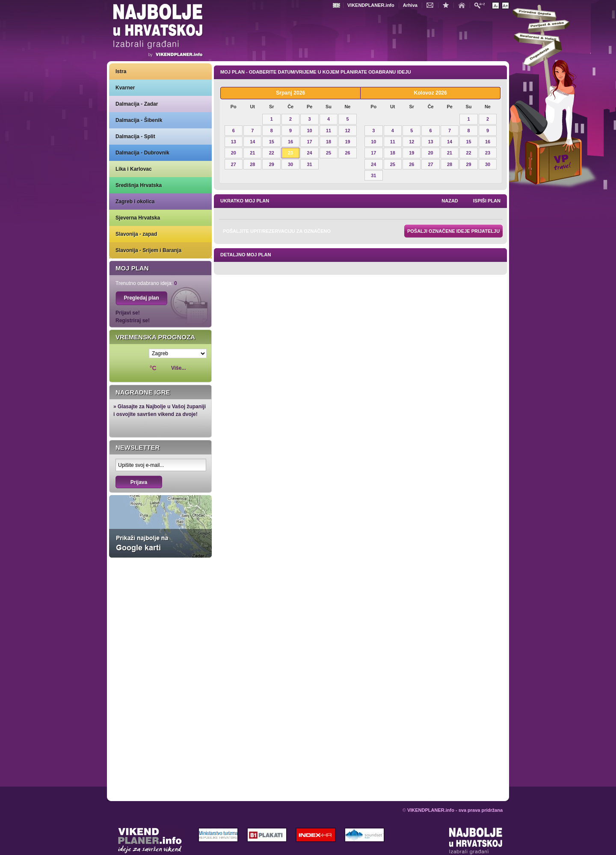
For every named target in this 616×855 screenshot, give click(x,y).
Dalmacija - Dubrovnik (142, 153)
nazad (450, 201)
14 (252, 142)
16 (290, 142)
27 (234, 164)
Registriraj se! (133, 321)
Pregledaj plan (141, 298)
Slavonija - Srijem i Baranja (148, 250)
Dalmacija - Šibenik (139, 120)
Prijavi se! (128, 313)
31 (310, 164)
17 (310, 142)
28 (252, 164)
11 (329, 131)
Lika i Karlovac (134, 169)
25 (329, 153)
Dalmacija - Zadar (137, 104)
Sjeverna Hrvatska (138, 218)
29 (272, 164)
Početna (464, 5)
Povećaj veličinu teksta (505, 6)
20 (234, 153)
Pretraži (482, 5)
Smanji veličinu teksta (496, 6)
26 (347, 153)
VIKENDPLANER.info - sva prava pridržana (455, 810)
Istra (121, 71)
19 (347, 142)
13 (234, 142)
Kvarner (125, 88)
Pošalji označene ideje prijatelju (453, 231)
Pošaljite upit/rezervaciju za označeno (277, 231)
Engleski (338, 5)
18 (329, 142)
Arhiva (410, 5)
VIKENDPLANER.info (371, 5)
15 (272, 142)
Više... (178, 368)
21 (252, 153)
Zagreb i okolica (135, 202)
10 (310, 131)
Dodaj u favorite (448, 5)
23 (290, 153)
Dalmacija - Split (135, 137)
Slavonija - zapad (136, 234)
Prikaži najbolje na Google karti (160, 526)
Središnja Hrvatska (139, 185)
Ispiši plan (487, 201)
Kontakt (432, 5)
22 (272, 153)
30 (290, 164)
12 (347, 131)
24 (310, 153)
